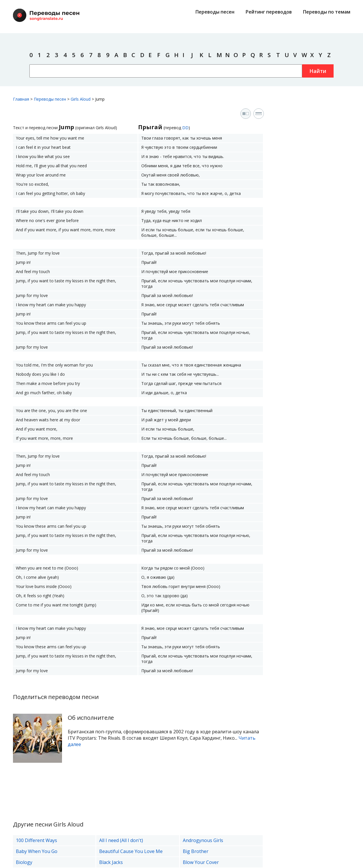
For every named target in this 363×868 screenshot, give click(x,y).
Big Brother (196, 851)
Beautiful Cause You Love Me (131, 851)
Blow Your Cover (201, 862)
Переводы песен (215, 12)
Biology (24, 862)
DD (185, 128)
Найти (318, 71)
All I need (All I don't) (121, 840)
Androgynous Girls (203, 840)
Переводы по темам (327, 12)
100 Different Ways (36, 840)
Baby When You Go (37, 851)
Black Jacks (111, 862)
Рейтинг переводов (269, 12)
